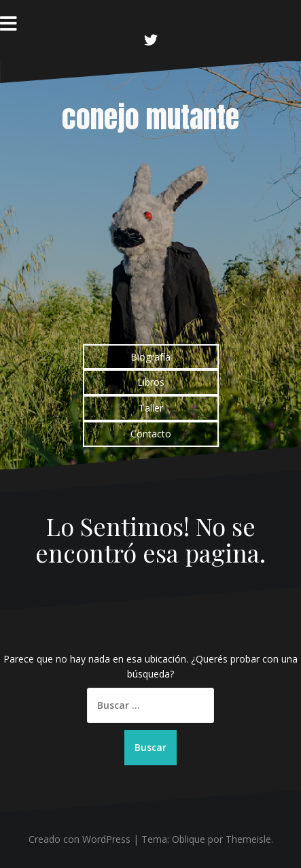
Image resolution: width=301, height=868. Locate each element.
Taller (151, 408)
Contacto (151, 434)
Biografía (150, 357)
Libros (151, 382)
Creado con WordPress (79, 839)
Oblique (189, 839)
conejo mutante (150, 117)
